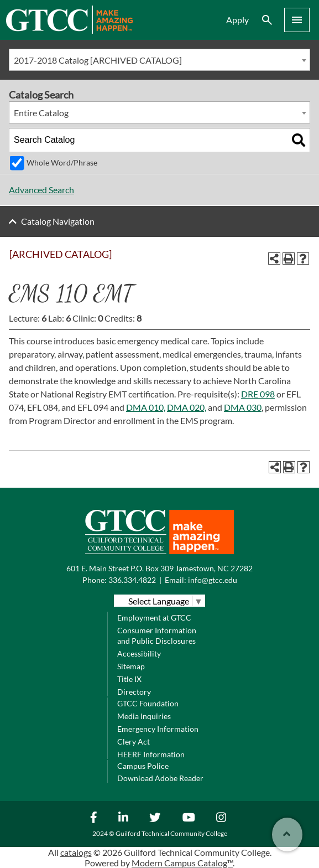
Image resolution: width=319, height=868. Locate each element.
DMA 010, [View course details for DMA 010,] (146, 407)
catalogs (76, 852)
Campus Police (143, 766)
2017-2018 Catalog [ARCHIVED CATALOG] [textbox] (98, 60)
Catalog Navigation (58, 221)
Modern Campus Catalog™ (182, 863)
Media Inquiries (144, 716)
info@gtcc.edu (213, 580)
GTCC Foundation (148, 703)
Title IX (129, 679)
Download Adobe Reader (160, 778)
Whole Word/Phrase (62, 162)
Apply (237, 20)
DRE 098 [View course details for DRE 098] (258, 394)
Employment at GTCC (154, 618)
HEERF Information (151, 754)
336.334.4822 (132, 580)
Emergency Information (158, 729)
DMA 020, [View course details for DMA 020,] (187, 407)
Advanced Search (41, 190)
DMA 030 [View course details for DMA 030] (243, 407)
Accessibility (139, 653)
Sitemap (131, 666)
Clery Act (134, 742)
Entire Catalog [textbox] (41, 113)
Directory (134, 692)
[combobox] (159, 60)
